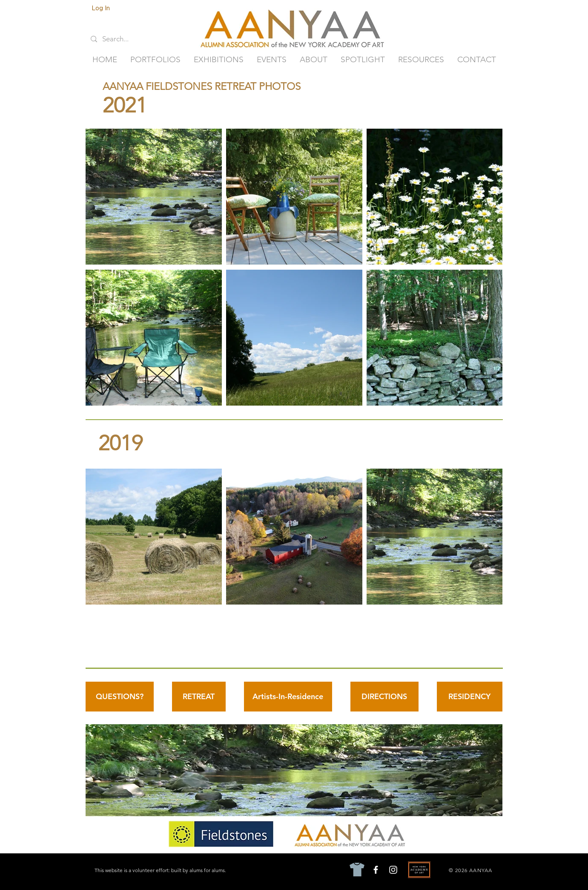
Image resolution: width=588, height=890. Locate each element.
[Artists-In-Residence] (288, 697)
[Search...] (121, 39)
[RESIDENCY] (470, 697)
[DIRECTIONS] (384, 697)
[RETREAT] (199, 697)
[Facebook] (376, 870)
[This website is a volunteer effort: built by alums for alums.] (161, 870)
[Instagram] (393, 870)
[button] (156, 60)
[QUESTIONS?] (120, 697)
